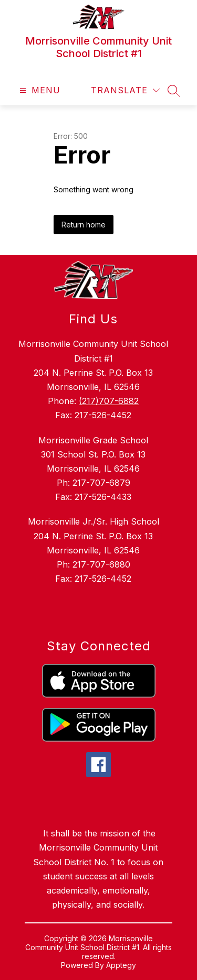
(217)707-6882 (109, 401)
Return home (84, 225)
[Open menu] (39, 90)
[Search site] (174, 91)
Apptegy (121, 965)
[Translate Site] (125, 90)
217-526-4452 (103, 415)
